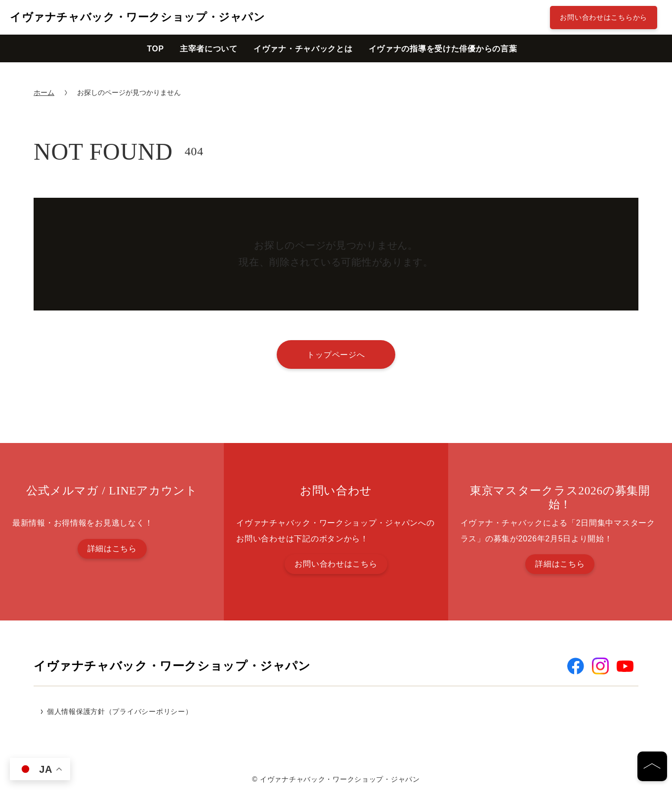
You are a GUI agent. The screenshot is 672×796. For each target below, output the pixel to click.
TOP (155, 49)
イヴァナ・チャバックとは (303, 49)
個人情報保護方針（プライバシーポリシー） (120, 711)
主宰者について (209, 49)
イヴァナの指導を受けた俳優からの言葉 (443, 49)
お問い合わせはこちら (336, 564)
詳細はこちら (112, 549)
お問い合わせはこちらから (604, 17)
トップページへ (336, 354)
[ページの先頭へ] (652, 766)
